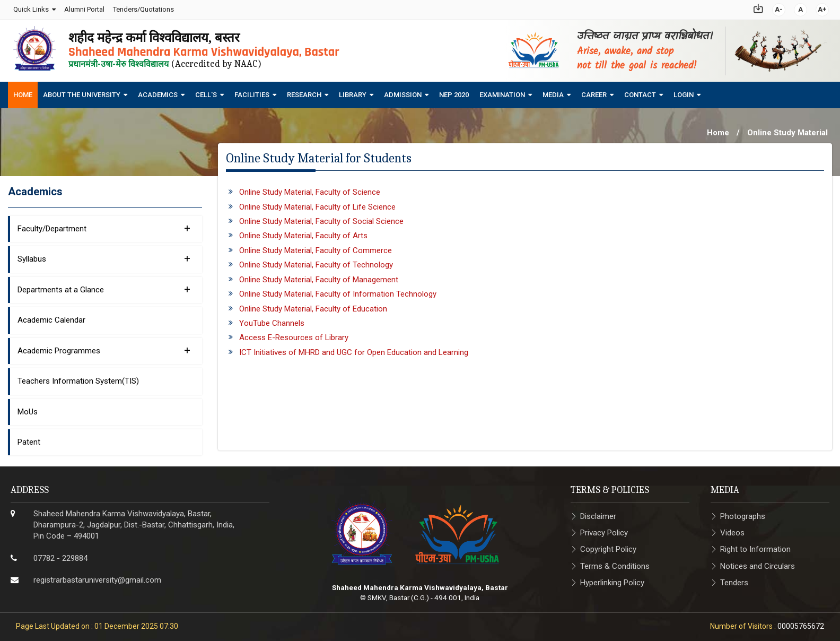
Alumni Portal (83, 8)
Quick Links (30, 8)
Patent (29, 438)
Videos (732, 529)
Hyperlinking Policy (612, 579)
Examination (502, 92)
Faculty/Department (104, 224)
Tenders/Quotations (142, 8)
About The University (82, 92)
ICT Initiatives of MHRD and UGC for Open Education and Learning (354, 349)
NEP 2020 (454, 92)
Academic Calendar (51, 316)
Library (353, 92)
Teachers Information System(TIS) (78, 377)
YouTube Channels (272, 319)
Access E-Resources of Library (294, 334)
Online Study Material (787, 129)
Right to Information (755, 546)
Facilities (252, 92)
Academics (158, 92)
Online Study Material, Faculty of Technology (316, 261)
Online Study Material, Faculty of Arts (303, 232)
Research (304, 92)
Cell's (206, 92)
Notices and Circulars (758, 562)
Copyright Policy (608, 546)
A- (780, 8)
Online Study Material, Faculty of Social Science (321, 218)
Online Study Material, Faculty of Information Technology (338, 290)
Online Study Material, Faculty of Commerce (316, 247)
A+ (823, 8)
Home (23, 92)
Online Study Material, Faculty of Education (313, 305)
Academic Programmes (104, 347)
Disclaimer (598, 513)
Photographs (743, 513)
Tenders (734, 579)
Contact (640, 92)
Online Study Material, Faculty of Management (319, 276)
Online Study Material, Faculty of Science (310, 188)
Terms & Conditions (615, 562)
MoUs (28, 408)
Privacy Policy (604, 529)
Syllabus (104, 255)
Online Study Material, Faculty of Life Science (317, 203)
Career (594, 92)
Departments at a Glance (104, 285)
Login (684, 92)
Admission (403, 92)
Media (553, 92)
